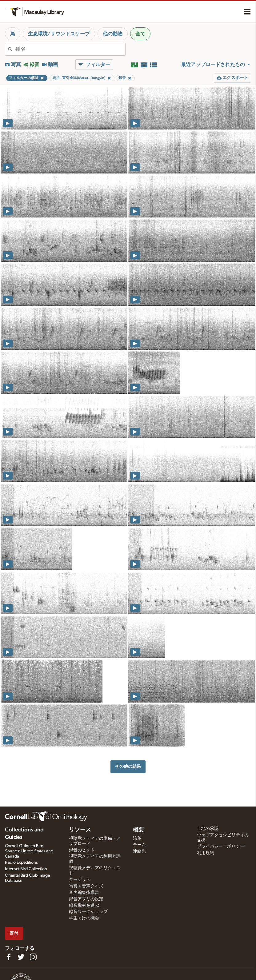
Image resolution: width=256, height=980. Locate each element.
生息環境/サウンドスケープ (59, 34)
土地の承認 (208, 829)
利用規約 (206, 853)
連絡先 (139, 851)
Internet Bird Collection (26, 869)
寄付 (14, 933)
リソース (80, 830)
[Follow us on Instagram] (33, 957)
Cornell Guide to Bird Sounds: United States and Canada (29, 851)
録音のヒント (82, 850)
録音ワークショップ (88, 912)
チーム (139, 845)
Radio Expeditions (21, 862)
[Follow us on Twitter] (21, 957)
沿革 (137, 839)
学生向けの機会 (84, 918)
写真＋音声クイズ (86, 886)
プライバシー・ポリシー (221, 847)
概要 (138, 830)
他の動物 (113, 34)
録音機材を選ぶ (84, 906)
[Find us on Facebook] (9, 957)
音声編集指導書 (84, 893)
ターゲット (80, 880)
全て (140, 34)
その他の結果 (128, 766)
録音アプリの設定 (86, 899)
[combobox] (70, 49)
